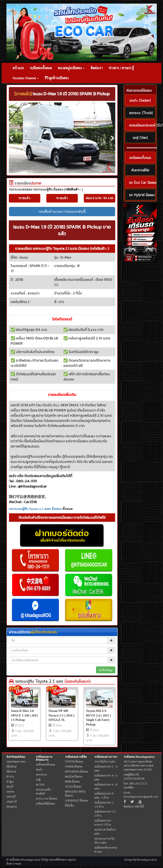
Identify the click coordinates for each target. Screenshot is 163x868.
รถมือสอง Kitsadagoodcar (139, 757)
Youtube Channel (26, 78)
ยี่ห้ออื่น (69, 805)
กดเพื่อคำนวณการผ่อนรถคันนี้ (62, 212)
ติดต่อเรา (97, 68)
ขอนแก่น (12, 806)
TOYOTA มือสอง (74, 761)
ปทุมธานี (12, 801)
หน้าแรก (18, 68)
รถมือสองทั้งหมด (41, 68)
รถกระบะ (41, 774)
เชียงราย (11, 771)
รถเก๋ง (39, 769)
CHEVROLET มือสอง (76, 800)
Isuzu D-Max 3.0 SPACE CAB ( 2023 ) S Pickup (24, 715)
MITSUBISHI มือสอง (76, 771)
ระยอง (10, 791)
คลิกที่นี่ (139, 806)
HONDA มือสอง (74, 766)
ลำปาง (10, 776)
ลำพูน (10, 781)
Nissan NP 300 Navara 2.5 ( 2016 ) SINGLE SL (61, 715)
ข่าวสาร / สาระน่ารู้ (121, 68)
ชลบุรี (10, 786)
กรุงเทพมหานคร (16, 761)
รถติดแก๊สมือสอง (45, 803)
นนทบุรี (11, 796)
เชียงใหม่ (11, 766)
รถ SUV (40, 784)
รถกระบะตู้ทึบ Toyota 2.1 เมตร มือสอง (35, 509)
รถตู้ (38, 779)
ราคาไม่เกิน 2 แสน (105, 761)
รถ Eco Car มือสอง (46, 798)
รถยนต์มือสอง (57, 859)
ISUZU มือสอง (73, 786)
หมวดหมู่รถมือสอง (71, 68)
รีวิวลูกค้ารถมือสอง (57, 78)
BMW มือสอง (72, 781)
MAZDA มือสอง (74, 776)
